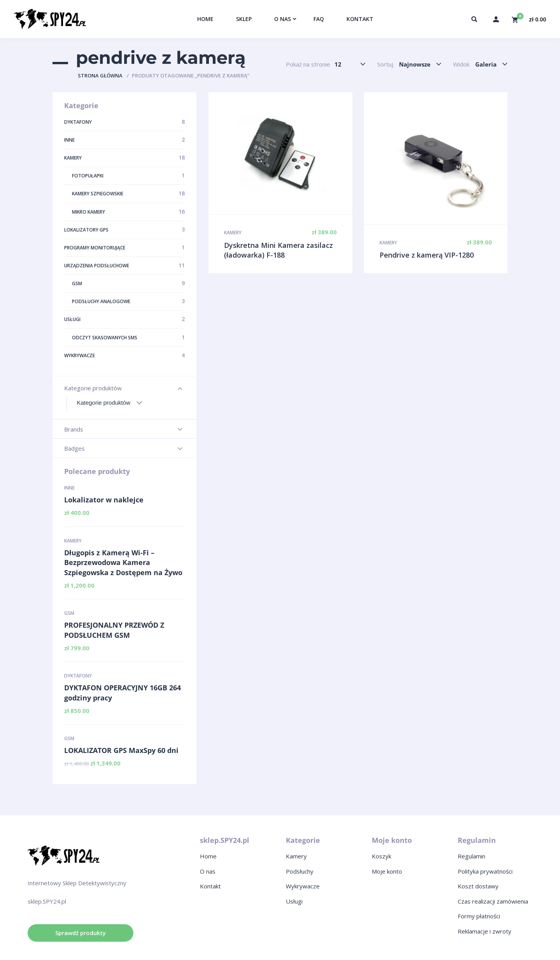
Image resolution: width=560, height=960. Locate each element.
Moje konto (387, 871)
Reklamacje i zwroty (485, 931)
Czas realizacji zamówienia (493, 901)
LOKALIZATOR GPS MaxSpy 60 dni (121, 750)
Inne (69, 488)
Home (208, 856)
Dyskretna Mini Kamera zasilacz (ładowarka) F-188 (278, 250)
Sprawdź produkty (80, 933)
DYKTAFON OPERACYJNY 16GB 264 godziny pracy (122, 693)
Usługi (294, 901)
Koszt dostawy (478, 886)
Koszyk (381, 856)
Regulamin (472, 856)
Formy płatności (479, 916)
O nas (208, 871)
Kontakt (210, 886)
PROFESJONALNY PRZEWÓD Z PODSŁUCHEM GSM (114, 630)
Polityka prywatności (485, 871)
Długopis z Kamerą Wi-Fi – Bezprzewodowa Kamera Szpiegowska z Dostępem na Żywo (123, 562)
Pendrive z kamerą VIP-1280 (427, 255)
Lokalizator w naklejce (104, 500)
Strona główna (100, 75)
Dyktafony (78, 676)
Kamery (73, 541)
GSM (69, 613)
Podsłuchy (300, 871)
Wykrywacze (303, 886)
